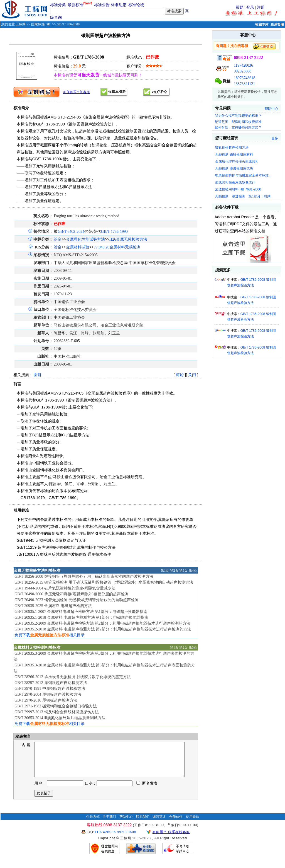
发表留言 (23, 737)
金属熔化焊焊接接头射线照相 (237, 161)
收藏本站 (262, 25)
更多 (275, 138)
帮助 (240, 7)
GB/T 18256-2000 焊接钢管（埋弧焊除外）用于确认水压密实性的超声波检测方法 (84, 576)
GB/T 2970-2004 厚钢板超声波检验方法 (48, 694)
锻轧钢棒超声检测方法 (232, 148)
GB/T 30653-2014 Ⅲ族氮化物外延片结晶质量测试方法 (60, 718)
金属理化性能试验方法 (85, 239)
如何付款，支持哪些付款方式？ (238, 127)
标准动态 (119, 5)
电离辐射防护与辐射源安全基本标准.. (243, 175)
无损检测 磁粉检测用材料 (234, 154)
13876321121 (244, 84)
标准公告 (102, 5)
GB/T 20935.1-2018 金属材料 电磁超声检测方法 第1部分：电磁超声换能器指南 (81, 617)
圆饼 (38, 375)
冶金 (58, 239)
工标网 (21, 24)
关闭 (192, 375)
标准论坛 (136, 5)
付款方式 (93, 823)
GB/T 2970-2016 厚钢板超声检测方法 (46, 700)
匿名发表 (147, 790)
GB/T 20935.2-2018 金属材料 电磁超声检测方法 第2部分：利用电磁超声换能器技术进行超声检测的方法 (103, 629)
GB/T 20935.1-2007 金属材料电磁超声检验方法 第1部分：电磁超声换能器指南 (81, 612)
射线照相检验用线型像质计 (235, 182)
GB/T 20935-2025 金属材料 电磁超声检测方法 (53, 606)
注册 (261, 7)
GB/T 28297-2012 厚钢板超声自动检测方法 (51, 683)
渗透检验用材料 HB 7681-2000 (238, 189)
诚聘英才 (159, 823)
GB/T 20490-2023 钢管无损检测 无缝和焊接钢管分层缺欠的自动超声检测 (77, 600)
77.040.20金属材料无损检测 (117, 247)
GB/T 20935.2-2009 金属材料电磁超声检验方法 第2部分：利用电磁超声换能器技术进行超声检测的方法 (102, 623)
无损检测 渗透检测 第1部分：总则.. (244, 196)
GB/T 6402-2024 (71, 232)
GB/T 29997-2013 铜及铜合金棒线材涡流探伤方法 (56, 712)
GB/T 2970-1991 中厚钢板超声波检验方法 (50, 689)
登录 (250, 7)
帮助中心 (271, 109)
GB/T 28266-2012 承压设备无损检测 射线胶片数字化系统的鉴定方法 (73, 677)
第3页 (183, 570)
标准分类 (58, 5)
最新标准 (75, 5)
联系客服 (277, 25)
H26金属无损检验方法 (128, 239)
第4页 (193, 570)
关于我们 (109, 823)
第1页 (165, 570)
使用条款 (193, 823)
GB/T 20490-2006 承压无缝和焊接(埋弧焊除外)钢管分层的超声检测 (72, 594)
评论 (180, 375)
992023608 (243, 71)
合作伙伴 (176, 823)
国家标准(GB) (41, 24)
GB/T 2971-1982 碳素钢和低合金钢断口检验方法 (56, 706)
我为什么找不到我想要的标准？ (238, 116)
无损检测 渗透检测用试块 (234, 168)
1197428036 (243, 65)
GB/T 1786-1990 (114, 232)
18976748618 (245, 78)
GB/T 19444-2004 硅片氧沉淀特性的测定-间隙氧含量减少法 (65, 588)
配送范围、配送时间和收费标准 (238, 122)
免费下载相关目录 (50, 635)
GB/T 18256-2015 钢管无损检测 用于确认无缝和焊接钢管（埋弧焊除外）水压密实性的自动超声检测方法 (104, 582)
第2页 (174, 570)
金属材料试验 (78, 247)
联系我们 (143, 823)
